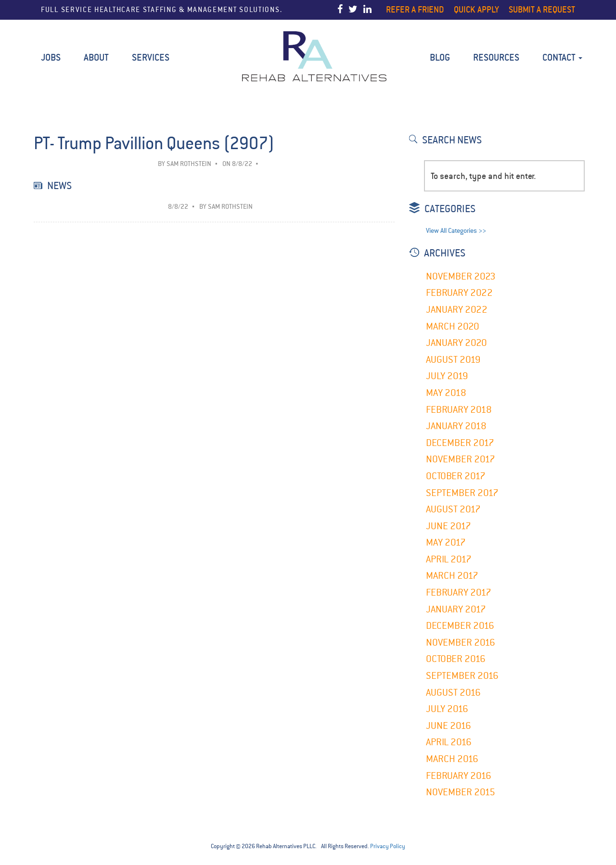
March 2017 (452, 576)
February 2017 (459, 592)
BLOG (440, 57)
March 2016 (452, 759)
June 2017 (449, 526)
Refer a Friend (415, 9)
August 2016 (453, 693)
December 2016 (460, 626)
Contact (562, 57)
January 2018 (456, 426)
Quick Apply (476, 9)
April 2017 (449, 559)
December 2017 (460, 443)
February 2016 (459, 776)
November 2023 (461, 276)
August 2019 (453, 360)
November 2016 (461, 642)
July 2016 (447, 709)
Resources (496, 57)
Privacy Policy (388, 846)
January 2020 (456, 343)
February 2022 (459, 293)
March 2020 (453, 326)
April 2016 (449, 742)
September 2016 (462, 676)
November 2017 (461, 459)
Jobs (51, 57)
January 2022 (457, 310)
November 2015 (461, 792)
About (96, 57)
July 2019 (447, 376)
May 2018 (446, 393)
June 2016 (449, 726)
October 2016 (456, 659)
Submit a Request (542, 9)
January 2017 (456, 609)
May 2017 (446, 542)
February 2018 (459, 410)
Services (151, 57)
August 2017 (453, 509)
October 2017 (456, 476)
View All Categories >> (456, 231)
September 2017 (462, 493)
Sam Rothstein (189, 164)
